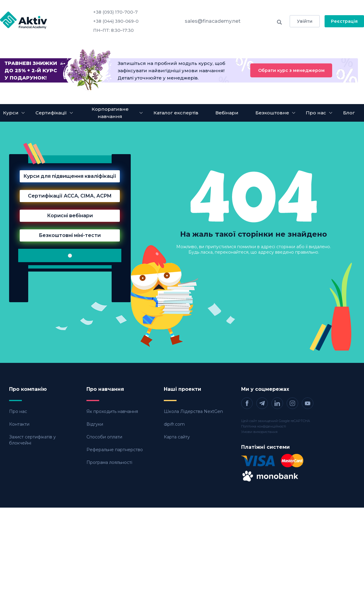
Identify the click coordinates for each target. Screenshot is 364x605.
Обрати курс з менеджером (291, 70)
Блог (349, 113)
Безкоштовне (272, 113)
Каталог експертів (176, 113)
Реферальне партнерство (115, 450)
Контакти (19, 424)
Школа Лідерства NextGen (193, 411)
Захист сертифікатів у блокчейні (32, 440)
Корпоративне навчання (110, 113)
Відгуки (95, 424)
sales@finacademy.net (213, 21)
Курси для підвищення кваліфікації (70, 176)
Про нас (18, 411)
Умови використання (259, 432)
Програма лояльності (109, 462)
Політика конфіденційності (264, 426)
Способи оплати (104, 437)
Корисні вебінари (70, 216)
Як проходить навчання (112, 411)
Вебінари (227, 113)
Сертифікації (51, 113)
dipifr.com (174, 424)
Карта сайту (177, 437)
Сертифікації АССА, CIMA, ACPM (70, 196)
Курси (11, 113)
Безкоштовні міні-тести (70, 235)
